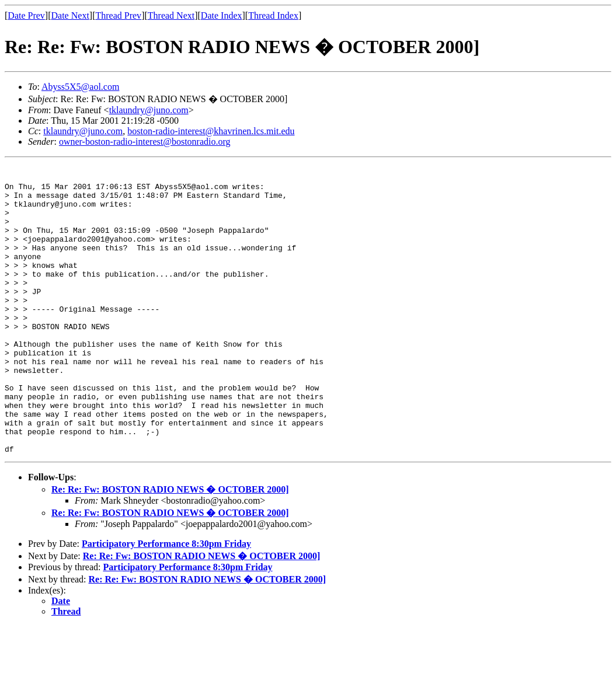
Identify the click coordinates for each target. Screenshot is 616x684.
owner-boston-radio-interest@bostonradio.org (145, 142)
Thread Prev (118, 15)
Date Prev (26, 15)
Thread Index (273, 15)
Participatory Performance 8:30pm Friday (166, 601)
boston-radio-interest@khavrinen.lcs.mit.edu (211, 131)
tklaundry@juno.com (149, 110)
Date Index (222, 15)
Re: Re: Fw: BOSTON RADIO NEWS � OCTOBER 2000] (170, 547)
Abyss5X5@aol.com (80, 87)
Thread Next (171, 15)
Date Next (70, 15)
